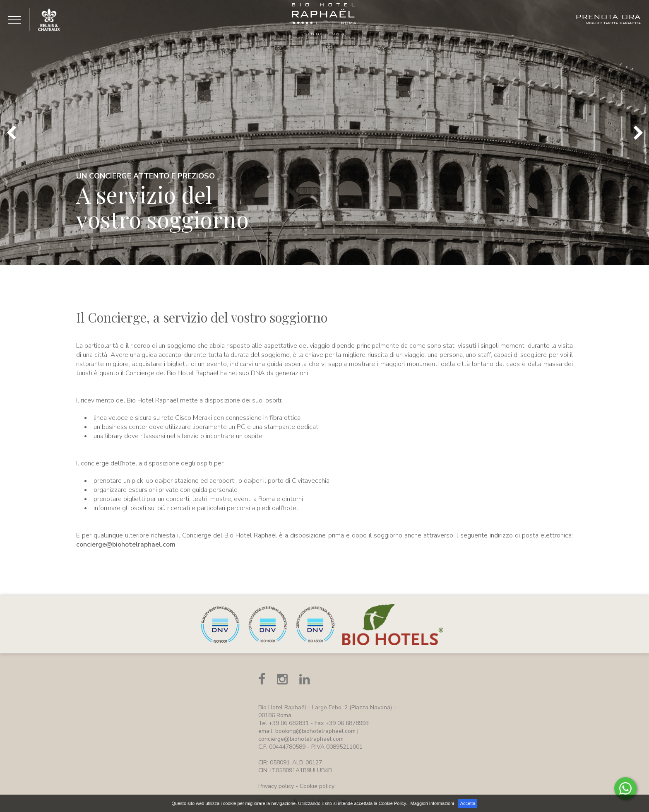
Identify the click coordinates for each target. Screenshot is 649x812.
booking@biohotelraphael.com (315, 731)
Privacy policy (276, 786)
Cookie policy (317, 786)
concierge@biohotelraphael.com (126, 545)
